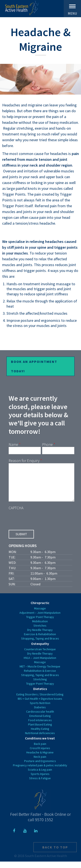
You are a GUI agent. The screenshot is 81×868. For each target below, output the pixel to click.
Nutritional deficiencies (40, 739)
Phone (49, 444)
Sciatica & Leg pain (40, 776)
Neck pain (40, 763)
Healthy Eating (40, 735)
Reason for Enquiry (25, 461)
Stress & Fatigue (40, 785)
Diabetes (40, 714)
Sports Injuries (40, 780)
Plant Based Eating (40, 731)
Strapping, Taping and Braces (40, 645)
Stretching (40, 686)
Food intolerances (40, 727)
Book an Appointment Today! (34, 366)
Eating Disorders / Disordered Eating (40, 701)
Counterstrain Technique (40, 656)
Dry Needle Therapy (40, 636)
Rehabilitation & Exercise (40, 677)
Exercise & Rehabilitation (40, 641)
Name (15, 444)
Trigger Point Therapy (40, 623)
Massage (40, 615)
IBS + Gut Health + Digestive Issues (40, 705)
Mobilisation (40, 628)
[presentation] (41, 525)
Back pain (40, 750)
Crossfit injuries (40, 755)
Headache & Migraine (40, 759)
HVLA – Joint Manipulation (40, 664)
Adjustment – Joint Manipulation (40, 619)
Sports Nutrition (40, 709)
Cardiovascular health (40, 718)
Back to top (55, 854)
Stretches (40, 632)
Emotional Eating (40, 722)
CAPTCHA (16, 514)
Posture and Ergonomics (40, 767)
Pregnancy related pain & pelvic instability (40, 772)
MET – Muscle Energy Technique (40, 673)
